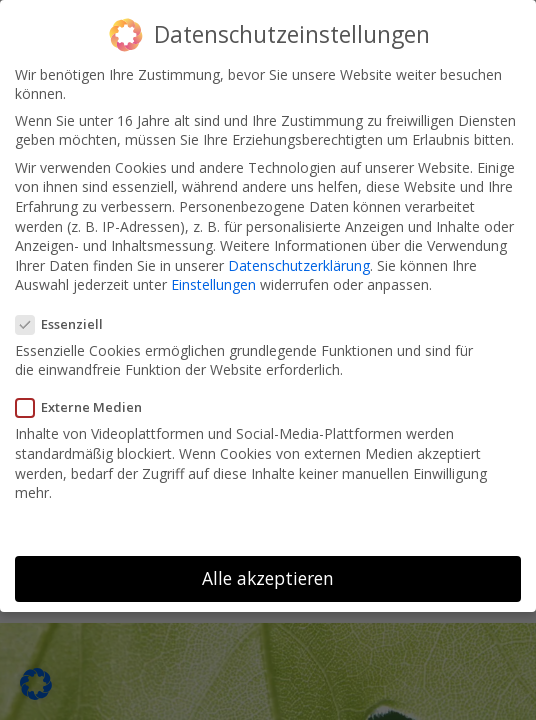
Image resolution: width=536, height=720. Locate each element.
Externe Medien (85, 403)
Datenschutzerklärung (299, 260)
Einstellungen (213, 280)
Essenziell (65, 319)
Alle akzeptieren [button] (268, 573)
